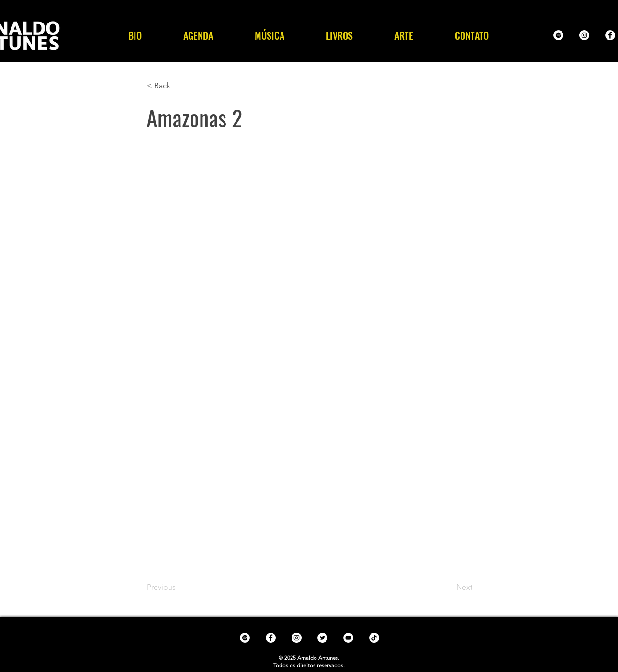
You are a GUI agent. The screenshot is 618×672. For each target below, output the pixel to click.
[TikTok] (374, 638)
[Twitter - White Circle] (322, 638)
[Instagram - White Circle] (584, 35)
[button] (270, 35)
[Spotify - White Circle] (558, 35)
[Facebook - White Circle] (610, 35)
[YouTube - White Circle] (348, 638)
